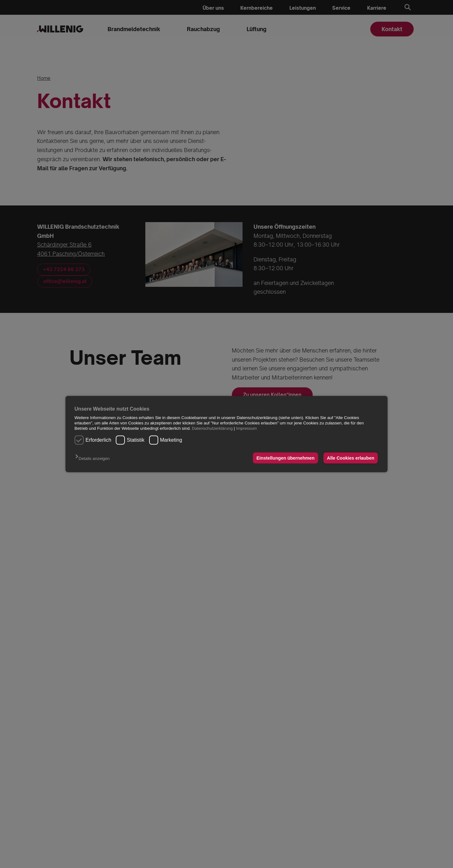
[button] (94, 459)
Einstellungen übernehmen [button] (285, 458)
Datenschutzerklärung (212, 429)
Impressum (247, 429)
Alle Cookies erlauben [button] (350, 458)
